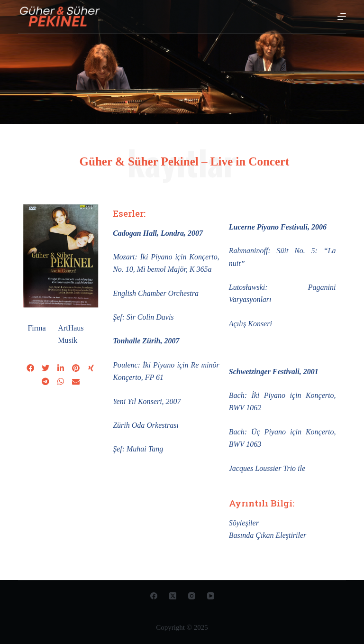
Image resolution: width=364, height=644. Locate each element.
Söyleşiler (244, 523)
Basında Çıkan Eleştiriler (268, 535)
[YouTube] (211, 596)
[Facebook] (154, 596)
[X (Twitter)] (173, 596)
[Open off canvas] (342, 17)
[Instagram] (192, 596)
